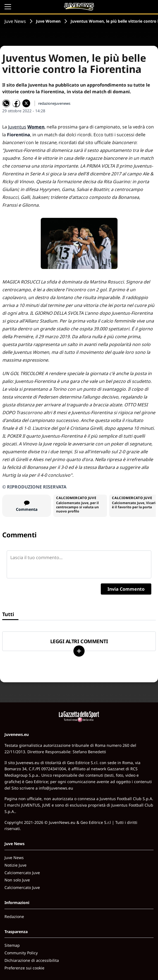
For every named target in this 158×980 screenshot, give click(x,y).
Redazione (14, 916)
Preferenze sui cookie (24, 968)
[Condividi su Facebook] (16, 103)
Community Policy (21, 953)
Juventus (17, 127)
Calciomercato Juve (22, 873)
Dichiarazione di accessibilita (32, 960)
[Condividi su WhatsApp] (6, 103)
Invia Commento (126, 589)
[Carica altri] (79, 651)
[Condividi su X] (26, 103)
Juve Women (48, 21)
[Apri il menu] (8, 7)
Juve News (15, 21)
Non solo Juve (17, 880)
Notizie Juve (15, 865)
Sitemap (12, 945)
